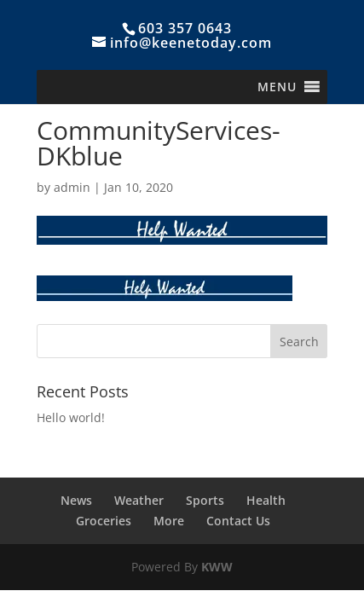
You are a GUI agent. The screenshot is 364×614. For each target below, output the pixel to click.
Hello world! (71, 417)
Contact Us (238, 521)
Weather (139, 500)
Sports (205, 500)
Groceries (104, 521)
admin (72, 187)
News (76, 500)
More (169, 521)
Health (266, 500)
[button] (277, 87)
